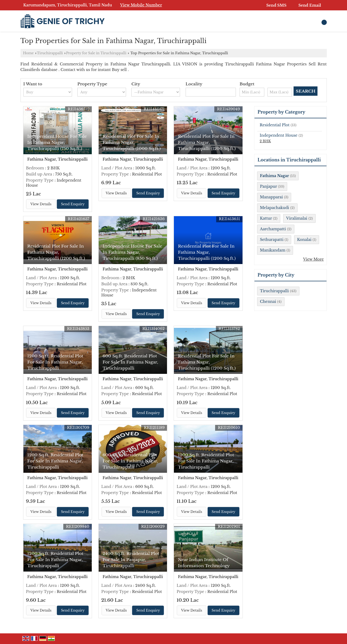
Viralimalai (297, 218)
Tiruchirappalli (50, 53)
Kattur (266, 218)
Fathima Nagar (275, 176)
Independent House (279, 135)
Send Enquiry (73, 204)
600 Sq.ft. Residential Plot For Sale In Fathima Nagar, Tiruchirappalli (130, 362)
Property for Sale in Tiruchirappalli (96, 53)
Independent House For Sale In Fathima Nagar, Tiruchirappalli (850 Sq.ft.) (132, 252)
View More (313, 259)
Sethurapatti (272, 240)
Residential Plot (275, 125)
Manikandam (273, 250)
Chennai (268, 302)
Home (28, 53)
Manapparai (271, 197)
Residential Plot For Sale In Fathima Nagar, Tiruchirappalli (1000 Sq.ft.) (132, 142)
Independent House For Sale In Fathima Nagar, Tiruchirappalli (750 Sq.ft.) (57, 142)
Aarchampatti (273, 229)
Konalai (304, 240)
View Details (41, 204)
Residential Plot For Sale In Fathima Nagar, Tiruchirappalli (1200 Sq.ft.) (207, 142)
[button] (141, 5)
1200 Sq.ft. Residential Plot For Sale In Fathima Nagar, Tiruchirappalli (55, 362)
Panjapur (269, 186)
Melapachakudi (275, 208)
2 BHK (265, 141)
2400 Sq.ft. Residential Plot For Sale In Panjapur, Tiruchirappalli (131, 560)
